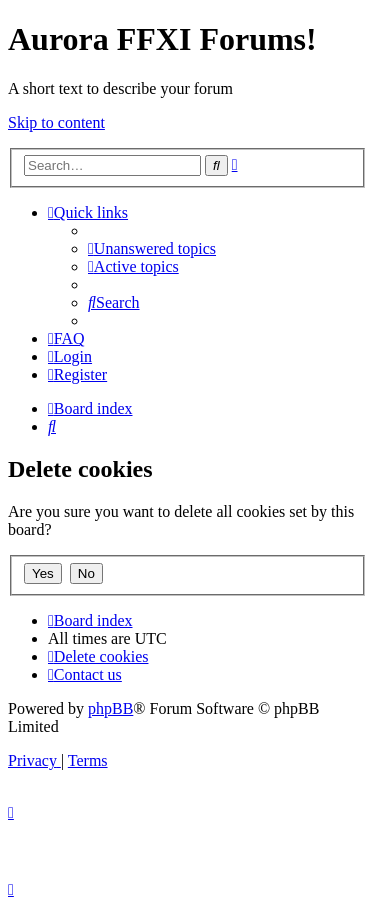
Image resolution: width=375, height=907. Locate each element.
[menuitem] (152, 248)
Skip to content (56, 122)
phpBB (110, 708)
